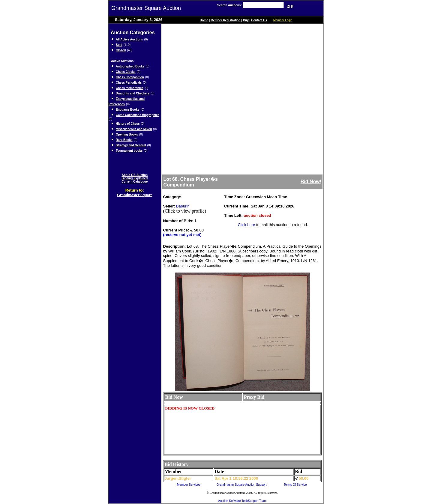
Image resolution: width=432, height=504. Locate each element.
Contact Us (259, 20)
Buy (246, 20)
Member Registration (225, 20)
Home (204, 20)
